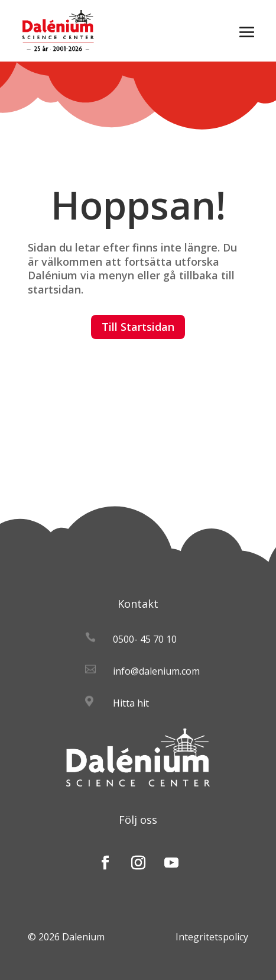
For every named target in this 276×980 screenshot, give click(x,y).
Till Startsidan (138, 327)
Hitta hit (131, 703)
